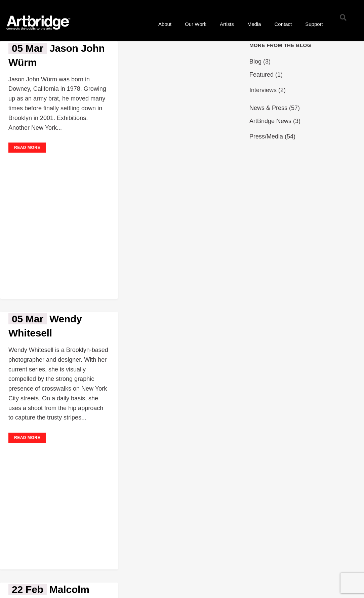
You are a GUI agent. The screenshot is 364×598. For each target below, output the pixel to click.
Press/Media (266, 136)
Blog (255, 62)
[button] (343, 17)
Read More (27, 148)
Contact (283, 24)
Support (314, 24)
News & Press (268, 108)
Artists (227, 24)
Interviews (263, 90)
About (165, 24)
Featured (261, 75)
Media (254, 24)
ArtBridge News (270, 121)
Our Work (196, 24)
